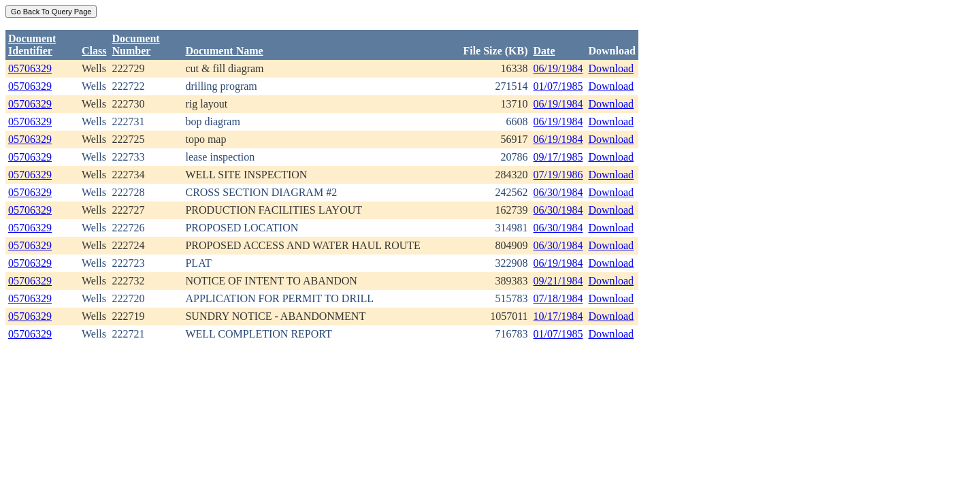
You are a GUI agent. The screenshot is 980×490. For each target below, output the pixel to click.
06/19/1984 (558, 68)
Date (544, 51)
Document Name (224, 51)
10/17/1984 (558, 316)
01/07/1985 (558, 86)
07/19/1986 (558, 175)
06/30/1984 (558, 192)
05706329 (30, 68)
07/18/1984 (558, 298)
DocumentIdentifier (32, 45)
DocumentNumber (135, 45)
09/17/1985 (558, 157)
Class (94, 51)
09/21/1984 (558, 281)
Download (611, 68)
